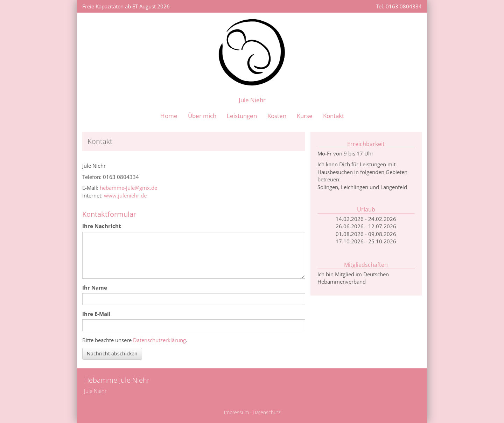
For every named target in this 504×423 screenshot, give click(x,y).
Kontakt (334, 116)
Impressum (236, 412)
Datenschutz (267, 412)
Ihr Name (95, 287)
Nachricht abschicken (112, 353)
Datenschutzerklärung (159, 340)
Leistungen (242, 116)
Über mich (202, 116)
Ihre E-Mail (96, 314)
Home (169, 116)
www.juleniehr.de (125, 195)
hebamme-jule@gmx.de (128, 188)
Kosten (277, 116)
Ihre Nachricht (102, 226)
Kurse (305, 116)
